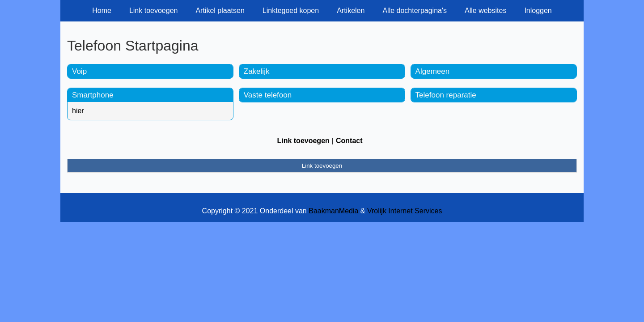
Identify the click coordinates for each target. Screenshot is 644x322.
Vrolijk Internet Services (405, 211)
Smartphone (93, 95)
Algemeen (433, 71)
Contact (349, 141)
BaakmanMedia (333, 211)
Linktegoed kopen (291, 11)
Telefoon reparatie (446, 95)
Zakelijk (257, 71)
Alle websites (485, 11)
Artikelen (351, 11)
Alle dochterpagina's (415, 11)
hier (78, 111)
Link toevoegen (154, 11)
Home (102, 11)
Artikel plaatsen (220, 11)
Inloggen (538, 11)
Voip (79, 71)
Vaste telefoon (268, 95)
